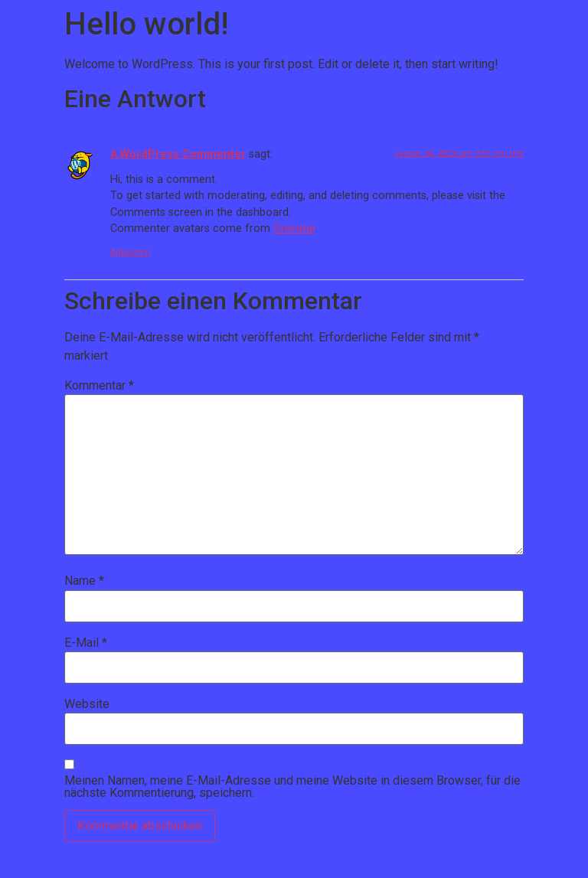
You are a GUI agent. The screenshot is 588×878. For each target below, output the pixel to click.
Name (84, 581)
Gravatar (294, 228)
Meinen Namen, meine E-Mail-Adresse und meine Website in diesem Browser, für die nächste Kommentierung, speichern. (292, 787)
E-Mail (86, 643)
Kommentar (99, 386)
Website (87, 704)
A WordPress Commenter (178, 154)
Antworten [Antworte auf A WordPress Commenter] (131, 252)
